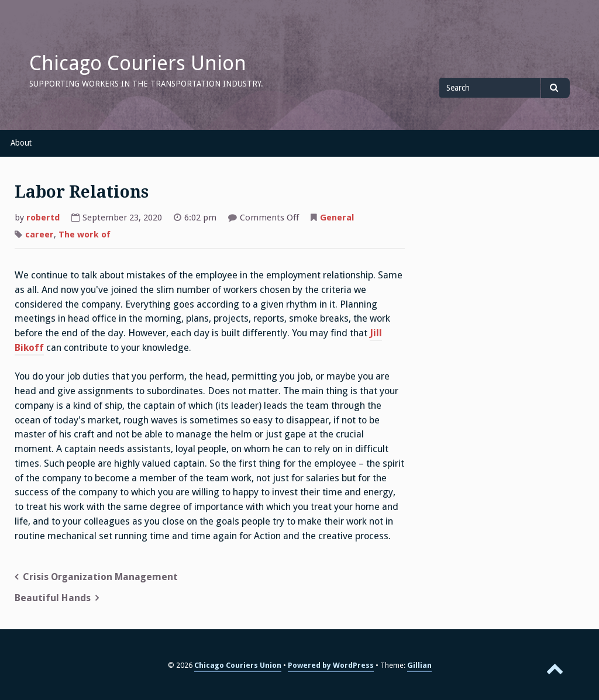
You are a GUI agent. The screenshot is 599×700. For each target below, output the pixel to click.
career (39, 235)
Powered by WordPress (331, 665)
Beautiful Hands (53, 598)
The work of (85, 235)
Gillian (419, 665)
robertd (43, 218)
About (21, 143)
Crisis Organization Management (100, 577)
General (337, 218)
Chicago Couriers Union (138, 63)
